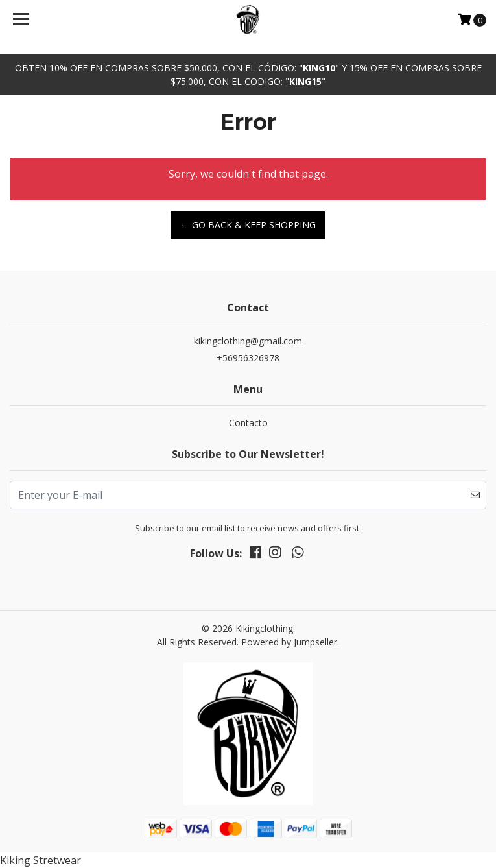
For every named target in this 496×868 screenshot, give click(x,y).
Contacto (248, 423)
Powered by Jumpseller (289, 642)
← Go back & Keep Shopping (248, 225)
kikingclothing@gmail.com (248, 341)
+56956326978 (248, 358)
